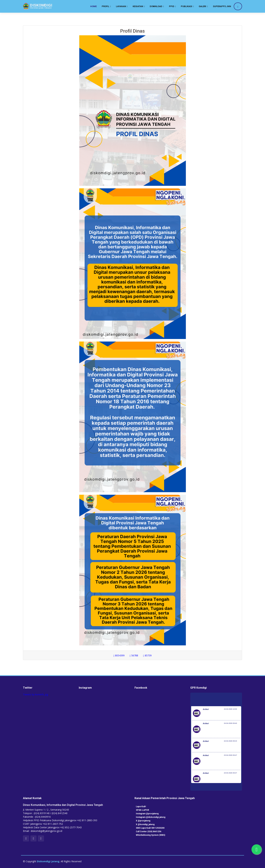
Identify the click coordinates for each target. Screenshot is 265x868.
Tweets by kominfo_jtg (35, 694)
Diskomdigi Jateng (48, 861)
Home (93, 6)
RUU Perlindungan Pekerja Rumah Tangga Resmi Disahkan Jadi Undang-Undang (221, 763)
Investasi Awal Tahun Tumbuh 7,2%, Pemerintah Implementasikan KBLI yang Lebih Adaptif (221, 731)
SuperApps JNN (222, 6)
